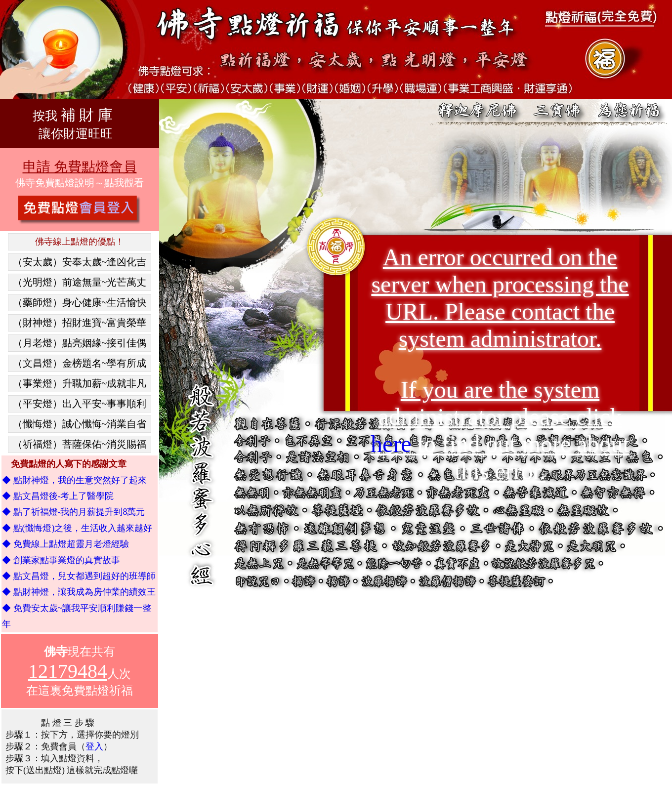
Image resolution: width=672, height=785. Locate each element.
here (391, 444)
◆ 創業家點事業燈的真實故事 (61, 560)
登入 (94, 746)
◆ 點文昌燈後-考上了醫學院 (58, 496)
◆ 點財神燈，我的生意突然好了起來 (74, 480)
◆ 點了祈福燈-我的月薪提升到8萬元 (74, 512)
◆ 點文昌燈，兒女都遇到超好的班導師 (79, 576)
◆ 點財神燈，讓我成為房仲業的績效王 (79, 592)
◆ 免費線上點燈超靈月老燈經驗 (65, 544)
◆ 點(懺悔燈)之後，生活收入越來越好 (77, 528)
